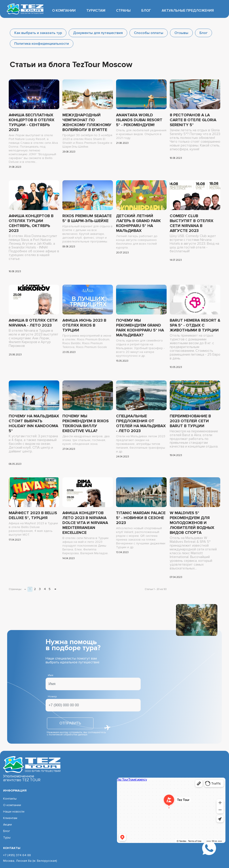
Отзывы (181, 33)
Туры (7, 837)
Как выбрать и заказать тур (38, 33)
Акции (7, 824)
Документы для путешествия (98, 33)
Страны (123, 11)
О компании (64, 11)
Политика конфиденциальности (42, 44)
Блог (146, 11)
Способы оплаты (149, 33)
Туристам (96, 11)
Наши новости (14, 812)
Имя (51, 675)
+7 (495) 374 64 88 (17, 855)
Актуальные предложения (188, 11)
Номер (52, 697)
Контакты (10, 799)
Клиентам (10, 818)
